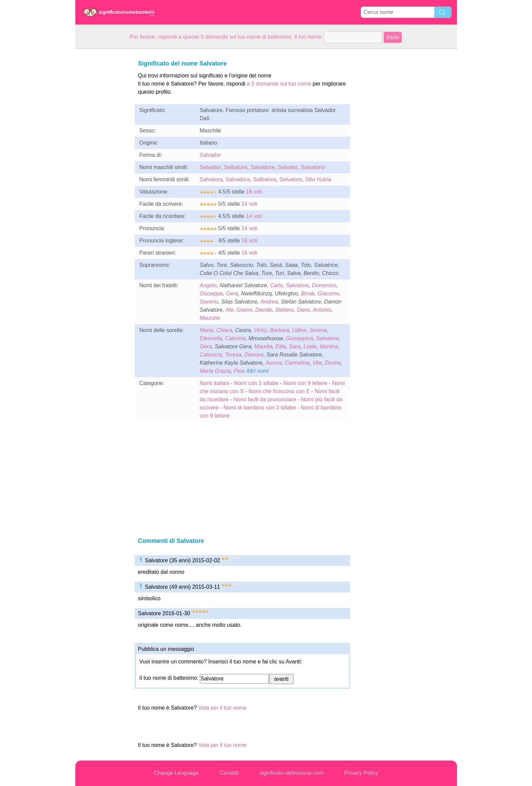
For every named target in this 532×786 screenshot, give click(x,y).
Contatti (229, 773)
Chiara (224, 330)
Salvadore (263, 167)
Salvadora (238, 179)
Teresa (233, 355)
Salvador (211, 155)
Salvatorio (313, 167)
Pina (239, 371)
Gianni (244, 310)
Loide (310, 346)
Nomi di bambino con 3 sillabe (260, 408)
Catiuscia (211, 355)
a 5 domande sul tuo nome (279, 84)
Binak (308, 294)
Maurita (263, 346)
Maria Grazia (215, 371)
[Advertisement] (102, 151)
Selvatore (291, 179)
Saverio (209, 302)
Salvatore (298, 285)
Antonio (322, 310)
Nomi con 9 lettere (305, 383)
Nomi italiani (215, 383)
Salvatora (211, 179)
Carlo (277, 285)
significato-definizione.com (291, 773)
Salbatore (236, 167)
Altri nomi (257, 371)
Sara (295, 346)
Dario (303, 310)
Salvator (288, 167)
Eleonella (211, 338)
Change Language (176, 773)
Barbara (279, 330)
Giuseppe (212, 294)
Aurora (273, 363)
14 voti (249, 204)
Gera (232, 294)
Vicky (261, 330)
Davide (264, 310)
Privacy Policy (361, 773)
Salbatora (265, 179)
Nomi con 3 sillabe (256, 383)
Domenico (324, 285)
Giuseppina (299, 338)
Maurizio (210, 318)
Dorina (333, 363)
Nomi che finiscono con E (279, 391)
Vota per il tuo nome (222, 708)
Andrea (269, 302)
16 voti (254, 192)
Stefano (284, 310)
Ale (230, 310)
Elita (281, 346)
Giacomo (328, 294)
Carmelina (297, 363)
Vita (317, 363)
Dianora (254, 355)
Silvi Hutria (318, 179)
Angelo (208, 285)
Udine (299, 330)
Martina (329, 346)
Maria (207, 330)
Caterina (235, 338)
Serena (318, 330)
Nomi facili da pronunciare (265, 399)
